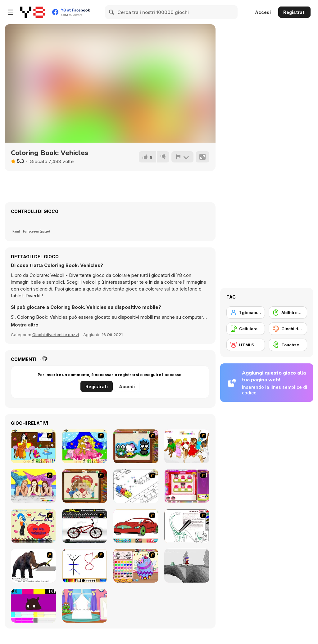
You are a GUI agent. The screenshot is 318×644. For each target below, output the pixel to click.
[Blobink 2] (136, 486)
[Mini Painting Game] (85, 566)
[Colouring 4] (85, 446)
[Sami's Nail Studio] (187, 486)
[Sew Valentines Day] (85, 486)
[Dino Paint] (187, 526)
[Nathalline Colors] (187, 566)
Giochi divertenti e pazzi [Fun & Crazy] (56, 335)
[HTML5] (246, 345)
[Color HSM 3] (187, 446)
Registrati (294, 12)
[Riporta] (182, 157)
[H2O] (33, 486)
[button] (25, 325)
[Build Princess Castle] (85, 606)
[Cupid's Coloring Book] (33, 526)
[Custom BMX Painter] (85, 526)
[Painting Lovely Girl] (33, 446)
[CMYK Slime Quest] (33, 606)
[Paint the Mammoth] (33, 566)
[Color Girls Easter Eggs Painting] (136, 566)
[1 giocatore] (246, 313)
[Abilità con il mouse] (288, 313)
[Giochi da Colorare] (288, 329)
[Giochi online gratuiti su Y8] (33, 12)
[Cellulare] (246, 329)
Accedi (263, 12)
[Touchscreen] (288, 345)
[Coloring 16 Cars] (136, 526)
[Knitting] (136, 446)
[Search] (112, 12)
